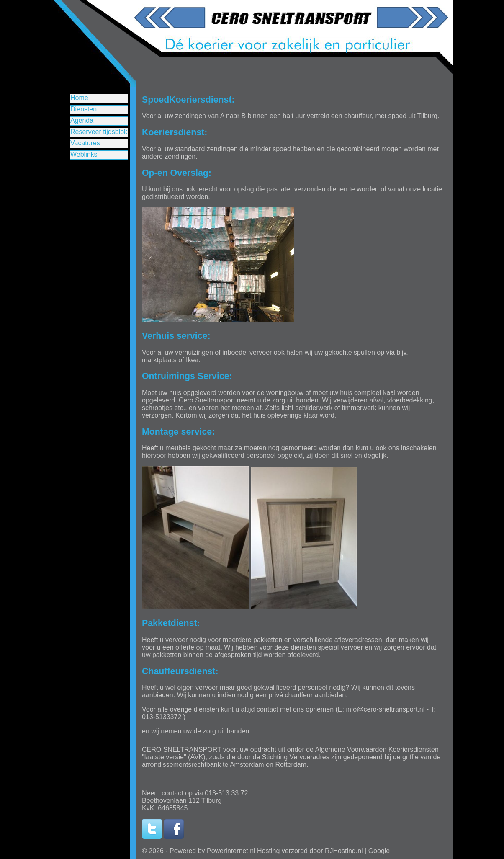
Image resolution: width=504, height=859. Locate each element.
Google (379, 851)
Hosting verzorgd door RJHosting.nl (310, 851)
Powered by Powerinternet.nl (212, 851)
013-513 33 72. (227, 793)
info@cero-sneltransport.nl (385, 709)
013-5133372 (162, 717)
